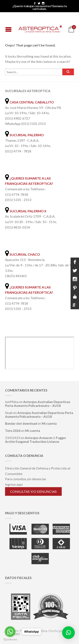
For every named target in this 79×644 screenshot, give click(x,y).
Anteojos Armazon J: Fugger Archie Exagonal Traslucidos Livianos (36, 440)
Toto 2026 (13, 431)
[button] (68, 633)
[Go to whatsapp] (10, 632)
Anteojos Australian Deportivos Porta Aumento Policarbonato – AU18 (38, 404)
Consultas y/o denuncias (33, 491)
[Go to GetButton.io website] (10, 640)
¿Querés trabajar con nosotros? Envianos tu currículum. (40, 8)
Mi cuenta (49, 423)
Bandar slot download (21, 423)
